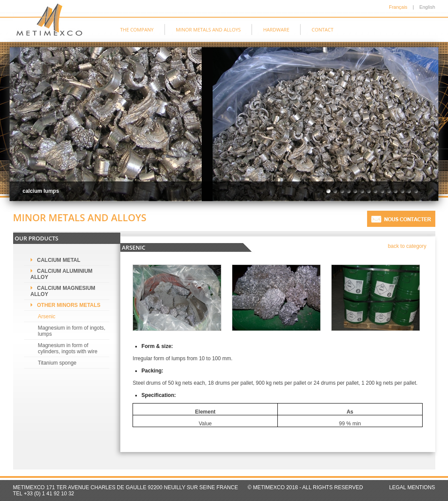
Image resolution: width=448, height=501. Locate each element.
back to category (407, 246)
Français (398, 7)
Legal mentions (412, 487)
